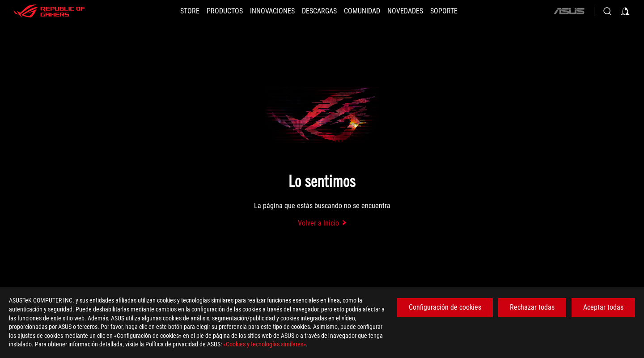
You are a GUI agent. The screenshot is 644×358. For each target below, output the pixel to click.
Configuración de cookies (445, 307)
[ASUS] (569, 11)
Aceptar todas (603, 307)
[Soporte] (444, 11)
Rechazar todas (532, 307)
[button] (225, 11)
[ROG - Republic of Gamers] (49, 11)
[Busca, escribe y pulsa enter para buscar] (607, 11)
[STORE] (190, 11)
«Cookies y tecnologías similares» (265, 344)
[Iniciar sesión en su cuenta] (625, 11)
